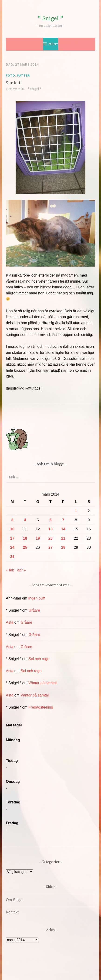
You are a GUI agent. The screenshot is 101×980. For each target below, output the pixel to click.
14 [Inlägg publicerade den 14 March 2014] (63, 529)
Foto (10, 75)
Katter (24, 75)
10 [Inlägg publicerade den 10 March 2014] (12, 529)
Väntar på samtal (42, 683)
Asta (10, 622)
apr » (21, 570)
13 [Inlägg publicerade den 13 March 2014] (50, 529)
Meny (53, 44)
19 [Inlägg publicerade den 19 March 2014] (38, 538)
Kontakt (12, 912)
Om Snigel (15, 900)
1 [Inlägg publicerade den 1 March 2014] (76, 511)
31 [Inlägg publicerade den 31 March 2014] (12, 557)
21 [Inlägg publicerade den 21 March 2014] (63, 538)
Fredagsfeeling (41, 707)
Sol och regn (39, 659)
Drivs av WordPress (31, 966)
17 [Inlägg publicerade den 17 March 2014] (12, 538)
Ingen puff (36, 598)
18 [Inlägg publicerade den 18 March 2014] (25, 538)
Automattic (50, 972)
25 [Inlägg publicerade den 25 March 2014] (25, 547)
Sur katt (14, 83)
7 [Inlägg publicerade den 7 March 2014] (63, 520)
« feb (10, 570)
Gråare (34, 610)
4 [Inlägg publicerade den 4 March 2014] (25, 520)
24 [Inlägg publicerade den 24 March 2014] (12, 547)
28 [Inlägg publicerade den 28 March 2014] (63, 547)
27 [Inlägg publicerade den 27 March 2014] (50, 547)
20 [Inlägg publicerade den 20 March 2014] (50, 538)
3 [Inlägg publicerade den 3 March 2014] (12, 520)
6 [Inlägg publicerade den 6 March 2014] (51, 520)
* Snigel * (50, 19)
